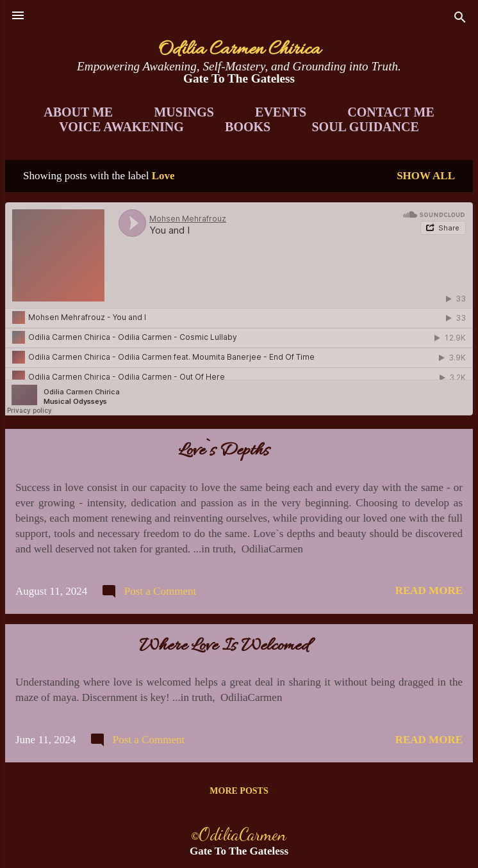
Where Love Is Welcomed (224, 647)
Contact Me (391, 112)
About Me (78, 112)
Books (248, 127)
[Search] (460, 20)
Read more (429, 591)
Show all (426, 176)
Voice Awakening (121, 127)
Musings (184, 112)
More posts (239, 791)
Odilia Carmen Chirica (239, 50)
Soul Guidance (366, 127)
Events (281, 112)
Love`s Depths (224, 451)
